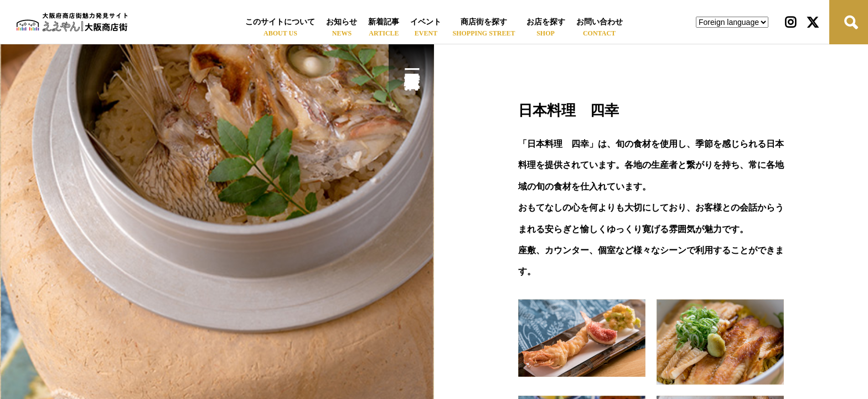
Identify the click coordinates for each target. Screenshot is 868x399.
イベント (426, 22)
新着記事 (384, 22)
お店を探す (546, 22)
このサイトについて (280, 22)
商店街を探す (484, 22)
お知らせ (342, 22)
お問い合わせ (600, 22)
